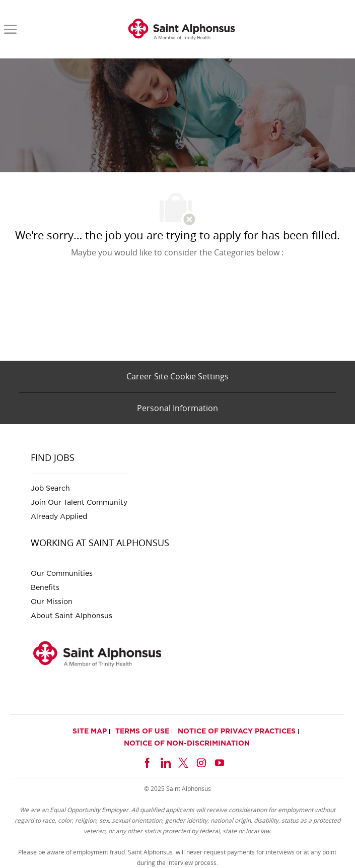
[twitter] (183, 761)
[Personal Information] (177, 408)
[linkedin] (165, 761)
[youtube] (220, 761)
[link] (182, 29)
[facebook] (147, 761)
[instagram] (201, 761)
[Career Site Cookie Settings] (177, 376)
